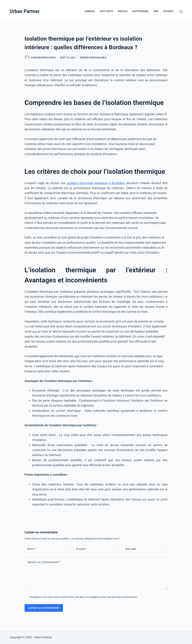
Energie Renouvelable (93, 58)
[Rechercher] (181, 12)
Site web (131, 549)
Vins (156, 11)
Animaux (90, 11)
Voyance (168, 11)
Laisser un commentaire (44, 608)
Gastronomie (140, 11)
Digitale (123, 11)
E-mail (81, 549)
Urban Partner (25, 11)
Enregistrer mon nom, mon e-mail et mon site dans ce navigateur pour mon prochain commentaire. (83, 597)
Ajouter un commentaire (44, 562)
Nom (32, 549)
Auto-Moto (106, 11)
